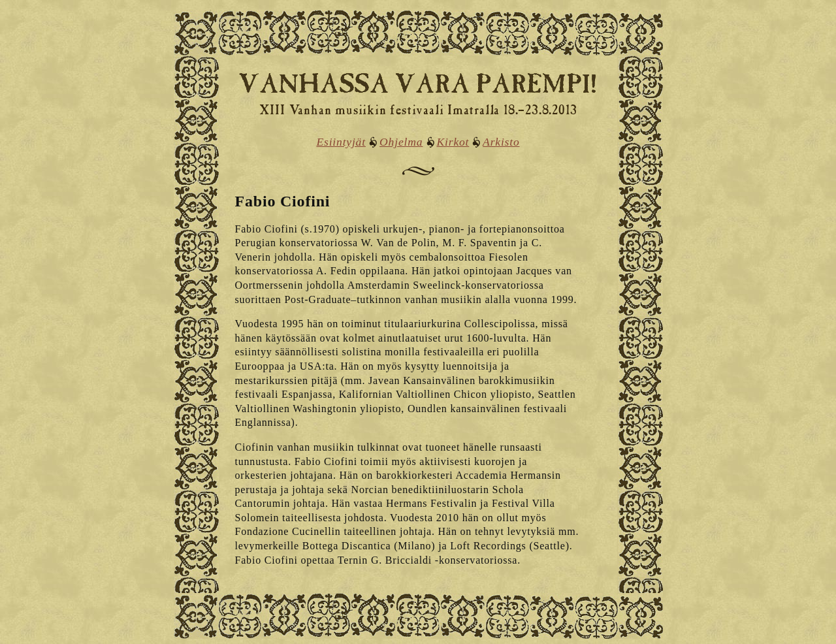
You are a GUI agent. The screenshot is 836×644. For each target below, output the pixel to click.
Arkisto (501, 142)
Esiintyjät (341, 142)
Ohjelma (401, 142)
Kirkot (453, 142)
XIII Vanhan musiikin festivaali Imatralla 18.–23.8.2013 (418, 111)
